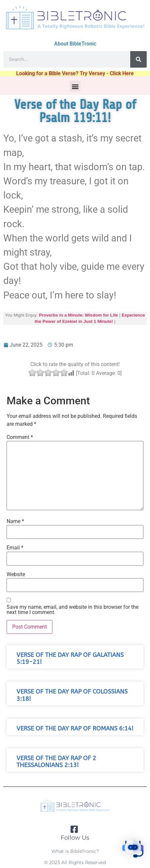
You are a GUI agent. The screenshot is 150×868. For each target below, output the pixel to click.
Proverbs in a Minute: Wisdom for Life (78, 315)
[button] (75, 86)
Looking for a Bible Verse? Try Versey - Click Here (75, 73)
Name (15, 521)
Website (16, 574)
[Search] (138, 59)
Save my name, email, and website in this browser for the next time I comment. (73, 610)
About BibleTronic (75, 44)
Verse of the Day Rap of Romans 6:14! (75, 729)
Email (15, 548)
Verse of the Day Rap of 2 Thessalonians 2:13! (56, 762)
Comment (20, 437)
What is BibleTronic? (75, 851)
